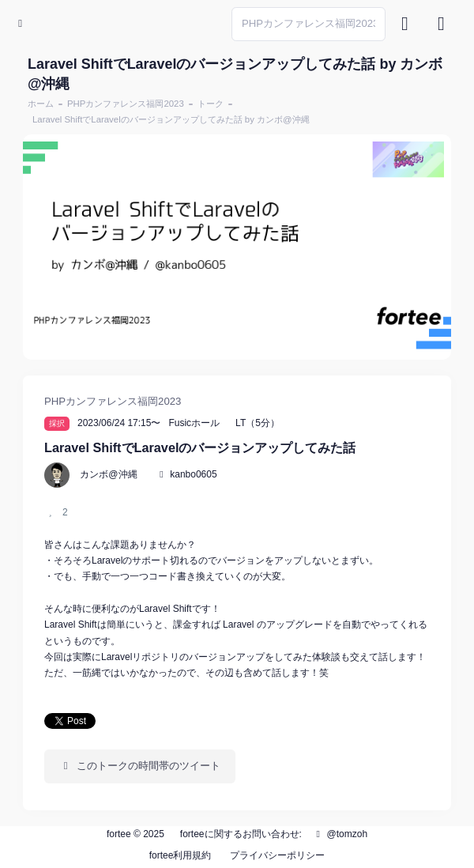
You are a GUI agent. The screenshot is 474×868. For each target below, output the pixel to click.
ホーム (41, 104)
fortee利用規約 (181, 855)
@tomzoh (340, 834)
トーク (211, 104)
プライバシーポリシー (277, 855)
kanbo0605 (193, 474)
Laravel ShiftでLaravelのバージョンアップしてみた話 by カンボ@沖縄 (171, 119)
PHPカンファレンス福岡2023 (126, 104)
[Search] (308, 24)
